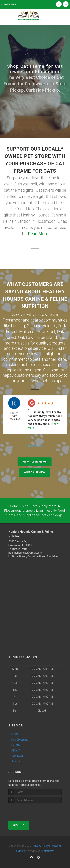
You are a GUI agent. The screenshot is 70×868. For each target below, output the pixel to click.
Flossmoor (12, 320)
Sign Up (19, 823)
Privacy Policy (41, 843)
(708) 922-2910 (18, 546)
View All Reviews (35, 460)
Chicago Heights (41, 325)
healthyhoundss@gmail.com (25, 550)
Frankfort (47, 331)
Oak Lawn (27, 336)
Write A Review (35, 471)
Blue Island (47, 336)
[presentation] (28, 808)
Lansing (18, 325)
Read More (38, 234)
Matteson (28, 331)
